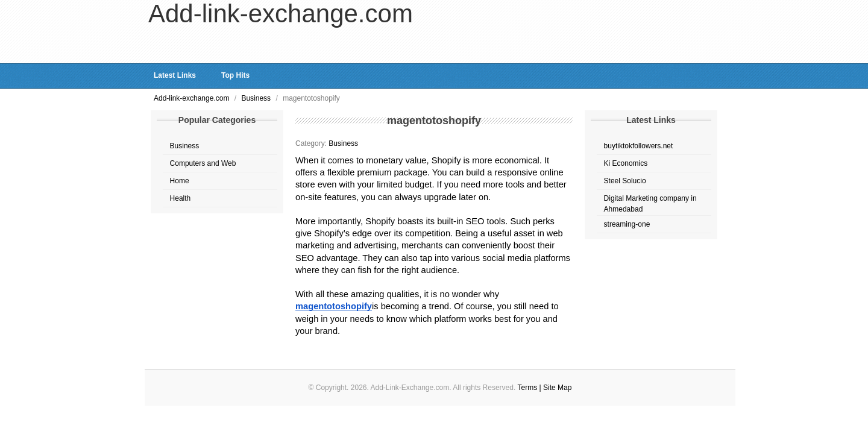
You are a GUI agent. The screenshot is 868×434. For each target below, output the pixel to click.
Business (257, 98)
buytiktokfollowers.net (639, 146)
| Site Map (556, 388)
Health (181, 198)
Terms (529, 388)
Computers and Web (203, 163)
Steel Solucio (625, 181)
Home (180, 181)
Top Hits (235, 75)
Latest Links (175, 75)
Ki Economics (626, 163)
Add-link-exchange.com (193, 98)
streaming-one (627, 224)
